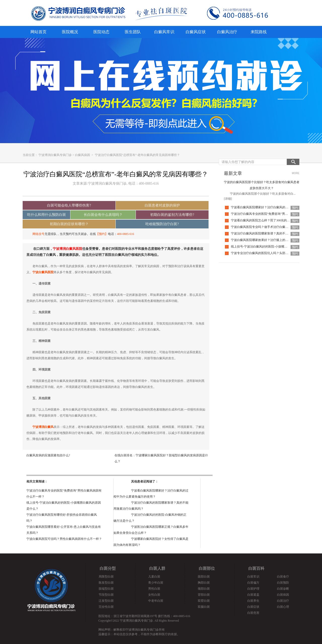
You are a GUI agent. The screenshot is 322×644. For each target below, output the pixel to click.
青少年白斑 (156, 583)
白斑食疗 (283, 577)
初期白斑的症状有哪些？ (69, 224)
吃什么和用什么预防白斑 (47, 215)
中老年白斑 (156, 601)
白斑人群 (157, 568)
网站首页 (38, 32)
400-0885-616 (126, 234)
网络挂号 (38, 234)
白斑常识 (253, 577)
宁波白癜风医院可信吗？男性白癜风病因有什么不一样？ (64, 539)
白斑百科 (256, 568)
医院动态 (101, 32)
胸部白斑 (204, 583)
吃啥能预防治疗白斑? (162, 224)
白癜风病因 (83, 155)
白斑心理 (283, 607)
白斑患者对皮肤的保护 (162, 205)
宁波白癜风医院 (43, 272)
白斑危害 (253, 613)
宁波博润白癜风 (43, 427)
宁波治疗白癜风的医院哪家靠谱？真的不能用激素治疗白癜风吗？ (275, 233)
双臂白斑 (204, 601)
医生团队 (133, 32)
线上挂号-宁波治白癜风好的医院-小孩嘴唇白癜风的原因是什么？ (274, 247)
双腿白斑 (204, 607)
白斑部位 (207, 568)
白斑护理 (253, 589)
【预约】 (102, 234)
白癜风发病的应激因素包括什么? (48, 455)
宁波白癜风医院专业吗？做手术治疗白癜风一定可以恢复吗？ (272, 227)
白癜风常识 (164, 32)
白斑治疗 (283, 601)
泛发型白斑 (106, 601)
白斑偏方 (253, 583)
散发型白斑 (106, 583)
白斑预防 (283, 583)
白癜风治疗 (227, 32)
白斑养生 (253, 601)
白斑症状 (253, 607)
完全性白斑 (106, 607)
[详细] (228, 199)
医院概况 (70, 32)
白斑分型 (108, 568)
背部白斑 (204, 595)
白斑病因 (283, 595)
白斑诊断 (283, 589)
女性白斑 (154, 595)
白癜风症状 (196, 32)
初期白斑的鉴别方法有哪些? (172, 215)
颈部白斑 (204, 589)
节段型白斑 (106, 595)
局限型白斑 (106, 577)
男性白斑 (154, 589)
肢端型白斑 (106, 589)
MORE (296, 173)
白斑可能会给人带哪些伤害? (69, 205)
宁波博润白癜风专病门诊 (55, 155)
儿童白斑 (154, 577)
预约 (295, 208)
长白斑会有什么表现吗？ (103, 215)
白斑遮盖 (253, 595)
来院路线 (259, 32)
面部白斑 (204, 577)
